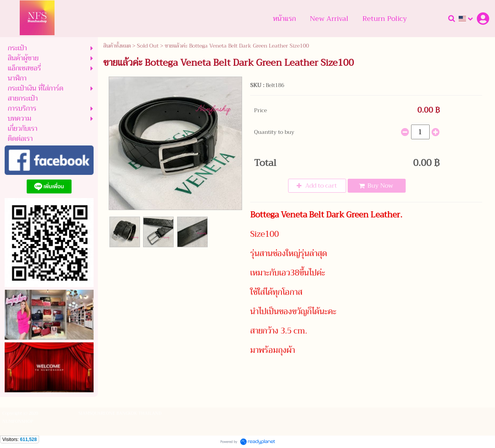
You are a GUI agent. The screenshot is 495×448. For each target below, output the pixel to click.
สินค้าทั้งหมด (117, 46)
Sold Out (148, 46)
